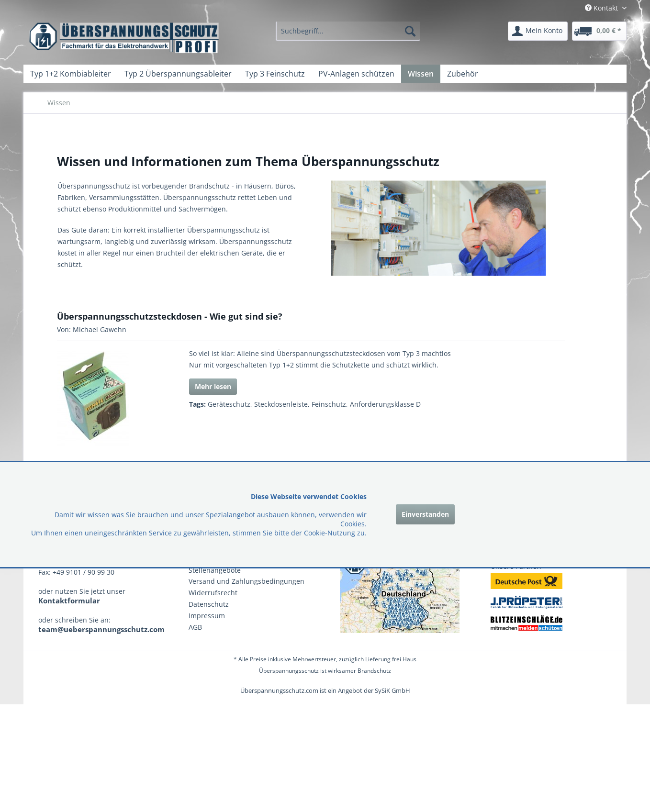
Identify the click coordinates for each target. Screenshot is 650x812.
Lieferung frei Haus (391, 659)
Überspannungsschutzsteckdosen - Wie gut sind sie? (170, 316)
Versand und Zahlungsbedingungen (247, 581)
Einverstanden (425, 514)
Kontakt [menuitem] (602, 8)
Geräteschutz (229, 404)
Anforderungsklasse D (385, 404)
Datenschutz (209, 604)
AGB (195, 627)
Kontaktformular (69, 601)
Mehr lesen (213, 386)
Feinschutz (329, 404)
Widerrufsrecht (213, 593)
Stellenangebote (215, 570)
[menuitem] (348, 31)
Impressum (207, 616)
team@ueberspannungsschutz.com (101, 629)
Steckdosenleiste (281, 404)
